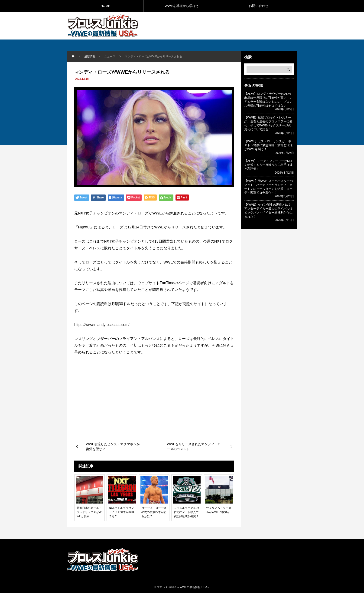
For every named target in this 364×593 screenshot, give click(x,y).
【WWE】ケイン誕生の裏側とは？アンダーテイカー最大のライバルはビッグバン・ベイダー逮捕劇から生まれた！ (268, 211)
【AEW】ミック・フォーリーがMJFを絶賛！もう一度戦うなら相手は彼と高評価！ (269, 165)
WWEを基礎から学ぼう (182, 6)
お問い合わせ (259, 6)
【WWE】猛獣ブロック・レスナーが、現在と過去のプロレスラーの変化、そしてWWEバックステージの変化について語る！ (268, 123)
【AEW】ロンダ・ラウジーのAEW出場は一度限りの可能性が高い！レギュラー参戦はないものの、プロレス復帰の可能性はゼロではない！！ (268, 100)
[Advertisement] (243, 25)
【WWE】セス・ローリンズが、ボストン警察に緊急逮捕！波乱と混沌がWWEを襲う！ (268, 145)
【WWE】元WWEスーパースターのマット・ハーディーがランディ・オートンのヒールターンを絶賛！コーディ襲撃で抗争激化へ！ (268, 187)
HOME (105, 6)
